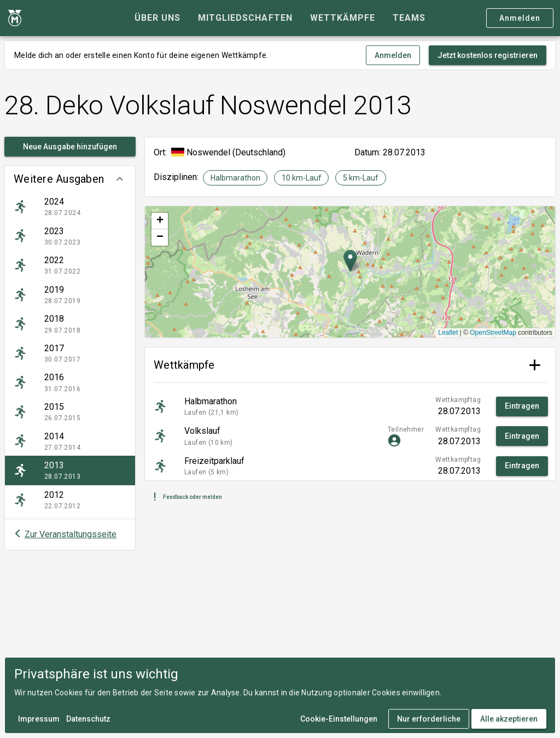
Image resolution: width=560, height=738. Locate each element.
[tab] (157, 18)
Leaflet (448, 333)
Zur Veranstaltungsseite (71, 534)
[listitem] (70, 207)
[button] (70, 179)
